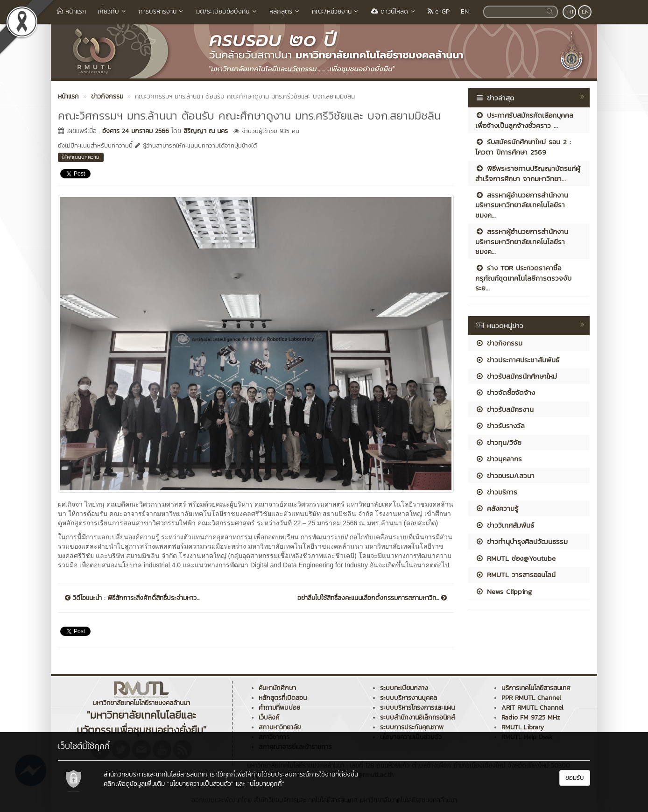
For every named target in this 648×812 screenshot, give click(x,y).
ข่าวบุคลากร (499, 459)
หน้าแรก (71, 11)
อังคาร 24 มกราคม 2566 (136, 131)
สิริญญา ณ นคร (206, 131)
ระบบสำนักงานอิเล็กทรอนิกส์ (417, 717)
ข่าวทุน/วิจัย (498, 442)
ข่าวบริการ (496, 492)
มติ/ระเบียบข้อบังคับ (227, 11)
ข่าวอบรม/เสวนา (505, 476)
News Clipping (504, 591)
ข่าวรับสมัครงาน (504, 409)
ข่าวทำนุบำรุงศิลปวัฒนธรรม (521, 541)
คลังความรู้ (497, 508)
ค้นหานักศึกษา (277, 688)
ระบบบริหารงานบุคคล (409, 698)
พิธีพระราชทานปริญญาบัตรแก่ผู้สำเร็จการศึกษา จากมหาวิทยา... (528, 173)
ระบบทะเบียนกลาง (404, 688)
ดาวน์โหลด (394, 11)
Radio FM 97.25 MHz (531, 717)
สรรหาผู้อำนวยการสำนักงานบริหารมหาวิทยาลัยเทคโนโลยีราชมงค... (522, 205)
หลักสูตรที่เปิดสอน (283, 698)
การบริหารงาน (162, 11)
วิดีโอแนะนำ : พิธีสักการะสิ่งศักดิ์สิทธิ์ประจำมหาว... (132, 598)
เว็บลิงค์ (269, 717)
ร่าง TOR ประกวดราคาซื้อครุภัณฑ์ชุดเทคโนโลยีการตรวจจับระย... (523, 278)
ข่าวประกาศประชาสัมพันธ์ (517, 360)
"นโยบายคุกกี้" (266, 784)
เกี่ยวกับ (113, 11)
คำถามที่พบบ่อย (279, 708)
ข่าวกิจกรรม (499, 343)
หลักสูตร (285, 11)
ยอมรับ (575, 778)
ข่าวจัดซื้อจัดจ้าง (505, 392)
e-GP (439, 11)
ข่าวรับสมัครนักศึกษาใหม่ (516, 376)
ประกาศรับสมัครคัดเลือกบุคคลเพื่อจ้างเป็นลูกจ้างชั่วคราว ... (524, 120)
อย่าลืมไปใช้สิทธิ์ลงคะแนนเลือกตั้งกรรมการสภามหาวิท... (372, 598)
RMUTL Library (523, 727)
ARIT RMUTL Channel (532, 708)
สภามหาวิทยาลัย (280, 727)
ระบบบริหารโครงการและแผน (417, 708)
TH (570, 12)
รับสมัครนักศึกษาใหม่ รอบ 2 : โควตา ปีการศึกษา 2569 (523, 147)
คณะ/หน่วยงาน (336, 11)
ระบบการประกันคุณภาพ (412, 727)
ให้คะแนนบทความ (81, 157)
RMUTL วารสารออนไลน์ (515, 575)
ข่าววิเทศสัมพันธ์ (505, 525)
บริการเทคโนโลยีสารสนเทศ (536, 688)
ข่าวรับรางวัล (500, 426)
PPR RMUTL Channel (531, 698)
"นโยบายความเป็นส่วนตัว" (200, 784)
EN (465, 11)
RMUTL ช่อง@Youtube (515, 558)
